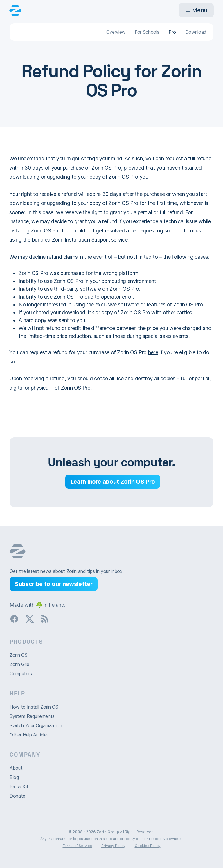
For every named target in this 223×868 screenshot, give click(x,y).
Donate (17, 796)
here (153, 352)
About (16, 768)
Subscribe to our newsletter (54, 584)
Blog (14, 777)
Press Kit (19, 787)
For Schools (147, 32)
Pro (172, 32)
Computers (21, 674)
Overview (116, 32)
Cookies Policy (148, 846)
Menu (196, 10)
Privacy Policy (113, 846)
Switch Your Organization (36, 725)
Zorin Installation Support (81, 240)
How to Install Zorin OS (34, 707)
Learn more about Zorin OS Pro (113, 482)
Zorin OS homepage (18, 551)
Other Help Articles (29, 735)
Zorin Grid (20, 664)
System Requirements (32, 716)
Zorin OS (18, 655)
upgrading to (62, 203)
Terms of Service (77, 846)
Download (196, 32)
